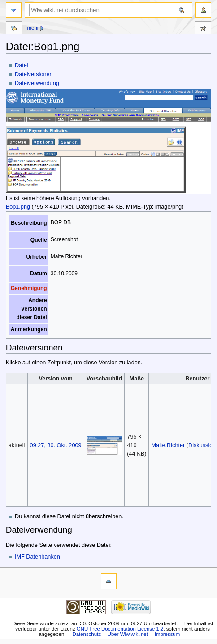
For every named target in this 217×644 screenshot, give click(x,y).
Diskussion (202, 445)
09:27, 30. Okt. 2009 (56, 445)
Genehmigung (29, 288)
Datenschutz (87, 634)
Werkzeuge (203, 29)
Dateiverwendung (37, 83)
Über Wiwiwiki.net (128, 634)
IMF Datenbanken (37, 557)
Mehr (33, 28)
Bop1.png (18, 207)
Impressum (167, 634)
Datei (22, 65)
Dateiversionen (34, 74)
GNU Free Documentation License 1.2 (120, 629)
